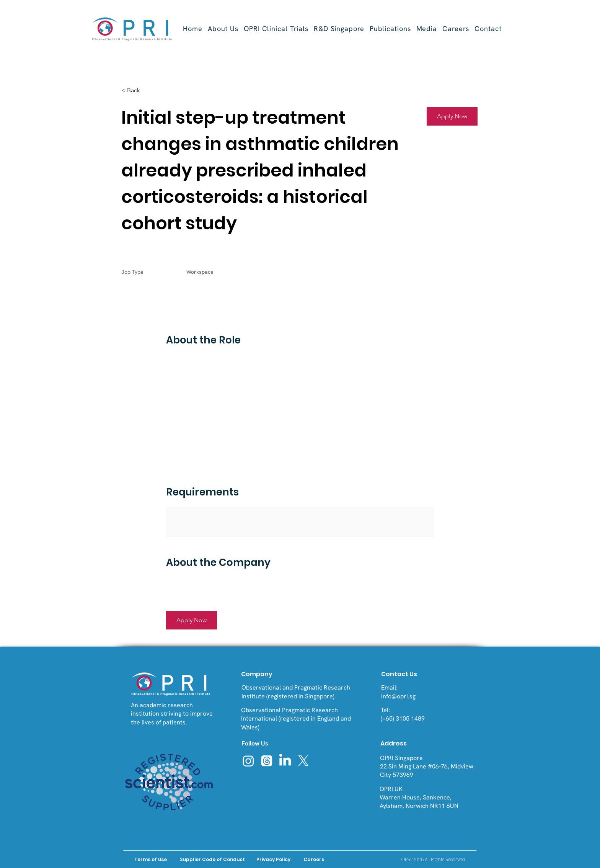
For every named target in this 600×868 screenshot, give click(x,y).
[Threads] (267, 761)
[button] (276, 29)
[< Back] (148, 91)
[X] (303, 761)
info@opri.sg (398, 696)
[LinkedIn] (285, 761)
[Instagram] (248, 761)
